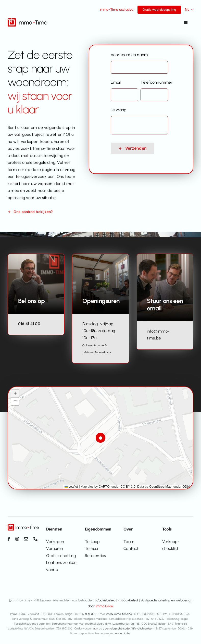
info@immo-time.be (119, 614)
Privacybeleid (128, 600)
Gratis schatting (61, 556)
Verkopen (55, 542)
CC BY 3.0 (128, 487)
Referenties (96, 556)
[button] (101, 438)
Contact (131, 548)
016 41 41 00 (29, 324)
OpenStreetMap (160, 487)
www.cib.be (123, 633)
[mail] (26, 539)
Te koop (92, 542)
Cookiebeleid (106, 600)
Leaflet (71, 487)
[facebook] (9, 539)
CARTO (104, 487)
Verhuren (55, 548)
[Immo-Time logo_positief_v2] (27, 20)
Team (129, 542)
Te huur (92, 548)
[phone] (35, 539)
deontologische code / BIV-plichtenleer (128, 629)
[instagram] (17, 539)
